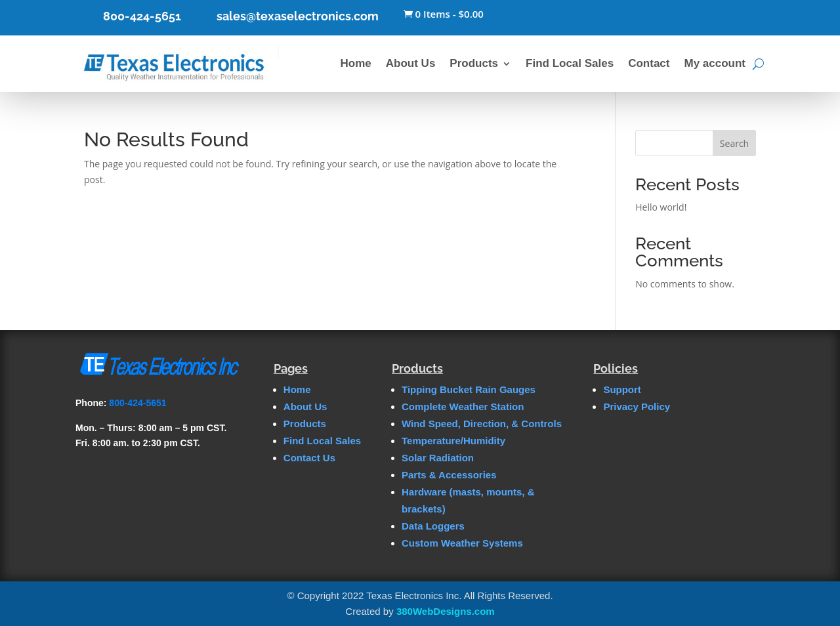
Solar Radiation (438, 458)
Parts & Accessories (449, 475)
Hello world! (661, 207)
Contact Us (309, 458)
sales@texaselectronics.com (298, 16)
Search (734, 143)
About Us (411, 63)
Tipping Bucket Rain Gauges (469, 389)
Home (356, 63)
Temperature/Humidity (453, 441)
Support (622, 389)
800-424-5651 (142, 16)
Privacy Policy (637, 407)
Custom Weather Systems (462, 543)
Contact (649, 63)
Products (474, 63)
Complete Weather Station (463, 407)
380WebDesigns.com (446, 611)
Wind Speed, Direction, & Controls (482, 424)
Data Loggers (433, 526)
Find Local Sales (570, 63)
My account (715, 63)
